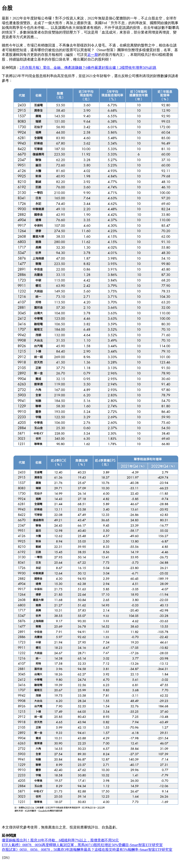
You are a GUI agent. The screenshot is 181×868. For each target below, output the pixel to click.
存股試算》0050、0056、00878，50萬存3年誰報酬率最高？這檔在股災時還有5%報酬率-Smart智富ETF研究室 (87, 850)
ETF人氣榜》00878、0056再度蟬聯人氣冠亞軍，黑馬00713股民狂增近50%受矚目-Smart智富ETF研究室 (82, 845)
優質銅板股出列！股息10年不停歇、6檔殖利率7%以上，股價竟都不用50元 (60, 840)
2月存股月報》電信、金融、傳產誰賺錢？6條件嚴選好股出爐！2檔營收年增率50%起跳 (88, 68)
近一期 (93, 55)
